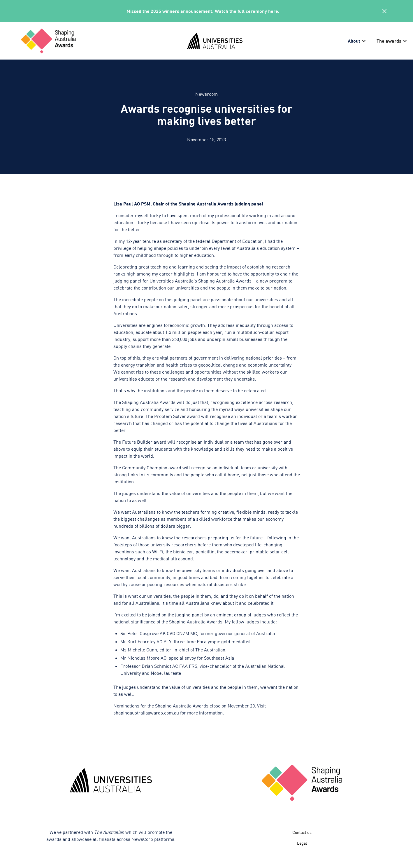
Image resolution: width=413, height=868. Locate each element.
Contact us (302, 832)
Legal (302, 843)
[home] (99, 41)
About (354, 41)
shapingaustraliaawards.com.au (146, 713)
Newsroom (206, 94)
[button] (357, 41)
